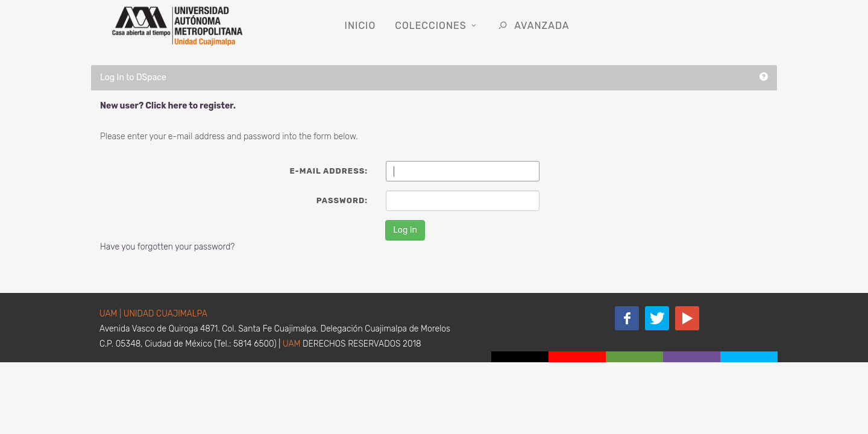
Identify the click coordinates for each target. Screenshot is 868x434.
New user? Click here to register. (168, 106)
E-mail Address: (329, 171)
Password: (342, 200)
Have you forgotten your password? (167, 247)
